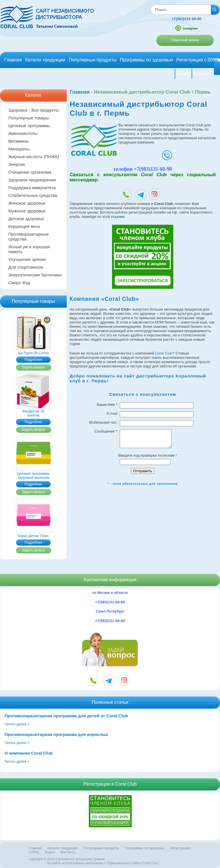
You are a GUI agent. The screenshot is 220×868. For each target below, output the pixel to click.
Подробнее (33, 360)
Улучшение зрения (27, 259)
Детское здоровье (26, 219)
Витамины (18, 141)
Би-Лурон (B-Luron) (34, 351)
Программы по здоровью (147, 60)
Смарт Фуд (19, 283)
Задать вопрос (33, 367)
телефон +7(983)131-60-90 (143, 169)
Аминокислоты (23, 133)
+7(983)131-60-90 (186, 19)
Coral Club (164, 353)
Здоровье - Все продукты (33, 110)
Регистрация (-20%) (197, 60)
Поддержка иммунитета (32, 188)
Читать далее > (17, 724)
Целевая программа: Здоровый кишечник (34, 474)
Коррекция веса (24, 226)
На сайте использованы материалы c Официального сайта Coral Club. (103, 863)
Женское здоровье (27, 203)
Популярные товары (29, 118)
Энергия (17, 164)
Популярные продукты (93, 60)
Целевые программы (29, 126)
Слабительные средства (33, 195)
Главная (13, 60)
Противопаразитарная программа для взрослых (56, 734)
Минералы (19, 149)
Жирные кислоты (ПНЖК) (34, 157)
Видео (183, 74)
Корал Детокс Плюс (34, 534)
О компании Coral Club (29, 753)
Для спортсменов (26, 267)
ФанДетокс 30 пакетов (34, 411)
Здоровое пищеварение (32, 180)
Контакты (204, 74)
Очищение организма (30, 172)
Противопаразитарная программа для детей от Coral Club (66, 716)
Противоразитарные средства (29, 237)
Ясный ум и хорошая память (29, 249)
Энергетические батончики (35, 275)
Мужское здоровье (27, 211)
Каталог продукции (45, 60)
